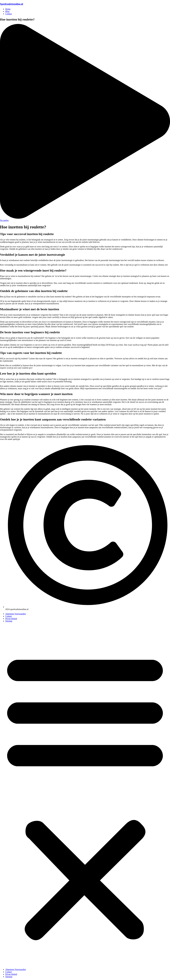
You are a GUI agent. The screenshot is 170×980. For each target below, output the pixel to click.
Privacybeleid (11, 619)
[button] (85, 795)
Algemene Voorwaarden (16, 614)
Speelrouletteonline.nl (12, 4)
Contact (9, 14)
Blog (7, 11)
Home (8, 9)
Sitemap (9, 621)
